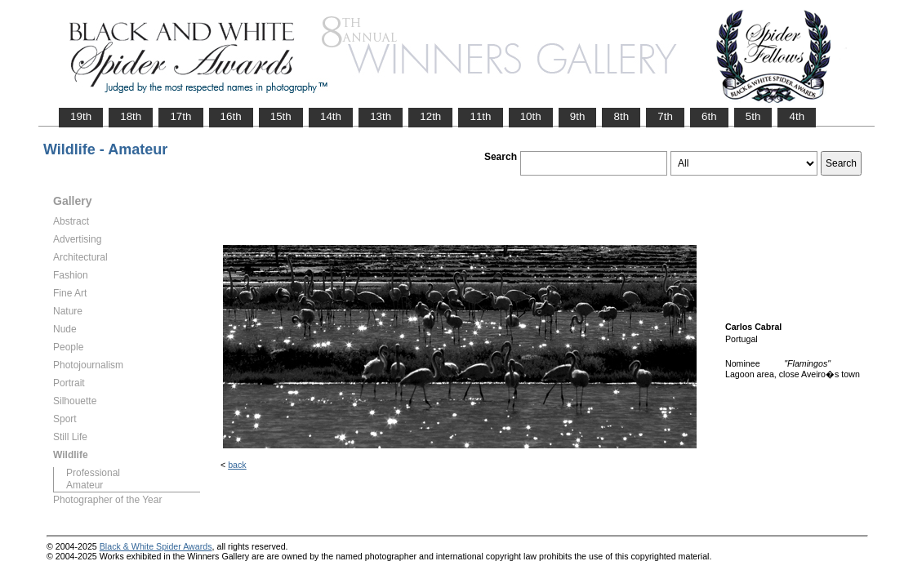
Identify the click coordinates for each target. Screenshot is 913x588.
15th (281, 116)
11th (480, 116)
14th (331, 116)
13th (381, 116)
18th (131, 116)
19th (81, 116)
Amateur (85, 485)
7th (665, 116)
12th (430, 116)
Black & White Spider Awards (156, 546)
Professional (93, 473)
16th (231, 116)
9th (578, 116)
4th (797, 116)
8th (621, 116)
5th (753, 116)
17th (180, 116)
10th (531, 116)
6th (709, 116)
